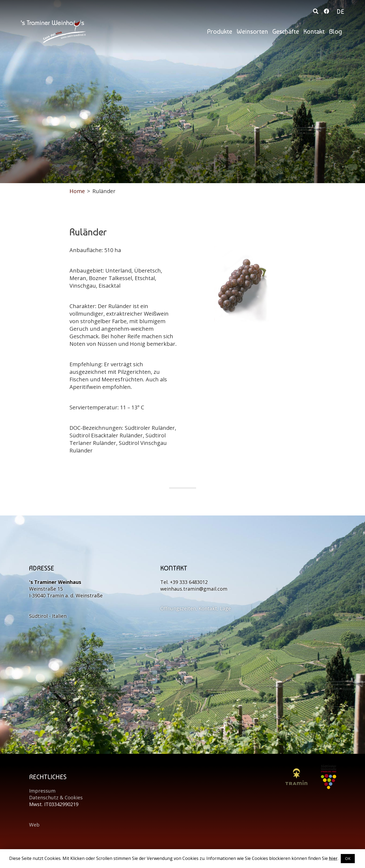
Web (34, 825)
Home (77, 191)
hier (333, 858)
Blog (336, 31)
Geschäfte (286, 31)
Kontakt (314, 31)
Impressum (42, 791)
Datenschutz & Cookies (56, 797)
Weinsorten (252, 31)
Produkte (220, 31)
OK (348, 858)
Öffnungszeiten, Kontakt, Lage (196, 608)
